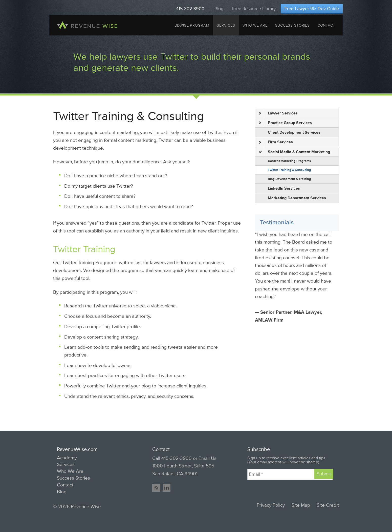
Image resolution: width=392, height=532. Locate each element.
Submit (324, 474)
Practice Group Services (285, 123)
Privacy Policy (271, 505)
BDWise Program (192, 25)
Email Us (208, 458)
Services (226, 25)
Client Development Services (294, 132)
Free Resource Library (254, 9)
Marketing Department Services (297, 198)
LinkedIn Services (284, 188)
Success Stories (292, 25)
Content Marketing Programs (289, 161)
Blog (219, 9)
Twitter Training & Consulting (289, 170)
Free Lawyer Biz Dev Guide (312, 9)
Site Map (301, 505)
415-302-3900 (190, 9)
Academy (67, 458)
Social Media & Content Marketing (294, 152)
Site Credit (328, 505)
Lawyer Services (278, 113)
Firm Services (276, 142)
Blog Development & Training (289, 179)
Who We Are (255, 25)
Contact (326, 25)
